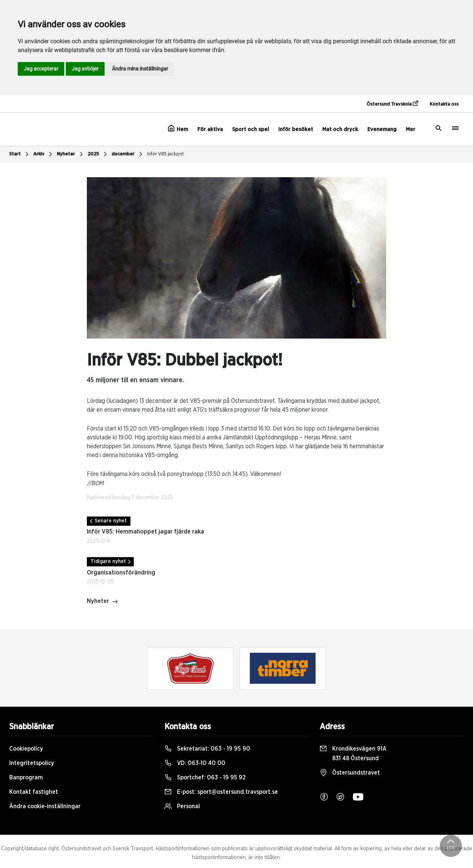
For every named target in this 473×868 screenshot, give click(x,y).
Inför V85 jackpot (165, 154)
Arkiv (44, 154)
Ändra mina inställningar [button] (140, 69)
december (128, 154)
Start (20, 154)
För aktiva (210, 129)
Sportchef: (205, 778)
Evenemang (382, 129)
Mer (411, 129)
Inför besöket (296, 129)
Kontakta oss (444, 104)
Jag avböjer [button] (85, 69)
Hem (178, 128)
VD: (195, 763)
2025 (98, 154)
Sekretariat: (207, 749)
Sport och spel (251, 129)
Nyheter (71, 154)
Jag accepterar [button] (41, 69)
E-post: (221, 792)
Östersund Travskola (392, 104)
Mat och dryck (340, 129)
